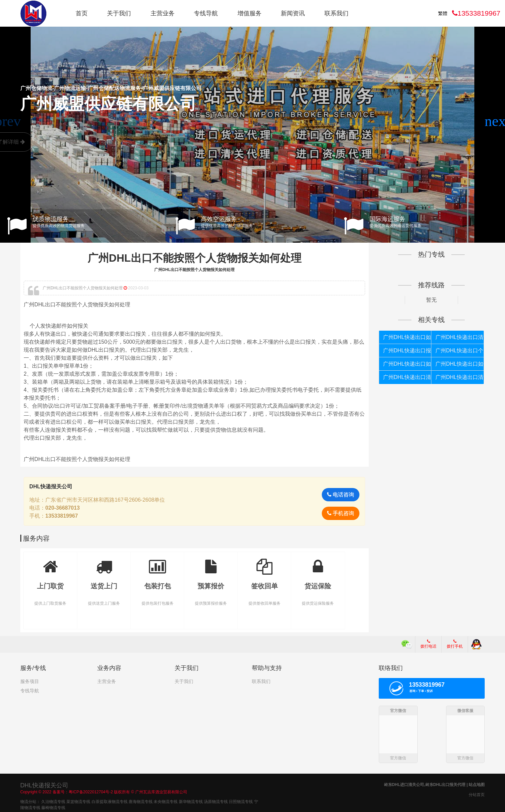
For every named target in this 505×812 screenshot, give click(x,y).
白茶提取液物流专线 (110, 802)
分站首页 (477, 795)
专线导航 (206, 13)
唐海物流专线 (141, 802)
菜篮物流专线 (78, 802)
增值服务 (250, 13)
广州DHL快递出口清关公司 (460, 377)
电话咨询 (341, 494)
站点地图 (477, 785)
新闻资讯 (293, 13)
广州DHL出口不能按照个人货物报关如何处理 (195, 258)
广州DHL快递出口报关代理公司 (407, 350)
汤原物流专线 (216, 802)
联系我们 (336, 13)
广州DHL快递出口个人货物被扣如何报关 (460, 350)
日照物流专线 (241, 802)
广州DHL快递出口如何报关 (407, 337)
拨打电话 (428, 644)
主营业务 (163, 13)
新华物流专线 (191, 802)
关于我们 (119, 13)
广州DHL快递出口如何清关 (407, 364)
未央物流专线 (166, 802)
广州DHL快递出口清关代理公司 (460, 337)
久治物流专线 (53, 802)
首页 (82, 13)
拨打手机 (455, 644)
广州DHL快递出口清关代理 (407, 377)
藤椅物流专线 (53, 808)
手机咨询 (341, 513)
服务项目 (30, 681)
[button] (497, 121)
